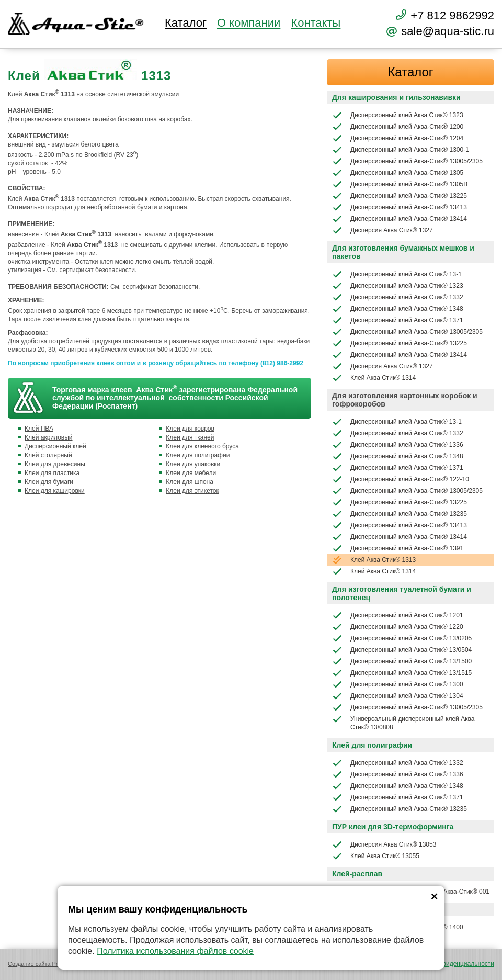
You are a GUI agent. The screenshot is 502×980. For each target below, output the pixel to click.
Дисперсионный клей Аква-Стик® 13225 (400, 196)
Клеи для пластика (52, 473)
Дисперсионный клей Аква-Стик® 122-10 (401, 479)
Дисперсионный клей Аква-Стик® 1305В (400, 184)
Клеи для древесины (55, 464)
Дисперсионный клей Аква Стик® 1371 (398, 320)
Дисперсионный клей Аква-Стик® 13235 (400, 514)
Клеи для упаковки (193, 464)
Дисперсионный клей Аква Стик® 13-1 (397, 274)
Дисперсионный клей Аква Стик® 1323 (398, 115)
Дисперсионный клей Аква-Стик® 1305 (398, 173)
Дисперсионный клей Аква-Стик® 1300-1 (401, 150)
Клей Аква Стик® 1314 (374, 378)
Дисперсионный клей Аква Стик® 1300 (398, 684)
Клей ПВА (39, 429)
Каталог (186, 23)
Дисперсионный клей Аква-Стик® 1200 (398, 127)
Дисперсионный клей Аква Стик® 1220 (398, 627)
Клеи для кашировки (55, 491)
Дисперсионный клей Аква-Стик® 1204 (398, 138)
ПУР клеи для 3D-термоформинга (393, 827)
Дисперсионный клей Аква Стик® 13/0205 (402, 638)
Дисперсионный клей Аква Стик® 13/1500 (402, 661)
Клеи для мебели (191, 473)
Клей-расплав (357, 874)
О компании (249, 23)
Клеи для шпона (190, 482)
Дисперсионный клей (55, 446)
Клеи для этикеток (192, 491)
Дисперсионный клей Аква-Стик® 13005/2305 (407, 161)
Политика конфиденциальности (448, 964)
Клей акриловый (49, 437)
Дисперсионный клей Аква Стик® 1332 (398, 297)
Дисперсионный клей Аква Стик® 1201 (398, 615)
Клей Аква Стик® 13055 (376, 856)
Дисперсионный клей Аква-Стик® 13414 (400, 219)
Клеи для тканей (190, 437)
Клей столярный (48, 455)
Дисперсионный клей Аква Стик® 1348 (398, 309)
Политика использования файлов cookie (175, 951)
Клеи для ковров (190, 429)
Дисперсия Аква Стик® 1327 (383, 230)
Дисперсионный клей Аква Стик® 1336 (398, 445)
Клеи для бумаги (49, 482)
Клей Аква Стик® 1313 (374, 560)
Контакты (316, 23)
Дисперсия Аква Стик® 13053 (384, 844)
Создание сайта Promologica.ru (49, 964)
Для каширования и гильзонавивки (396, 97)
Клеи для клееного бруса (202, 446)
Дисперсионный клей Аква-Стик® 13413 (400, 207)
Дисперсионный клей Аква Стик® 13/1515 (402, 673)
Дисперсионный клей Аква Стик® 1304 (398, 696)
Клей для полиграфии (372, 745)
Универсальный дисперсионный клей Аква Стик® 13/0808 (403, 722)
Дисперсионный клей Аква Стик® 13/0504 (402, 650)
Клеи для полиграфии (198, 455)
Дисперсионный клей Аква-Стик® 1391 (398, 548)
